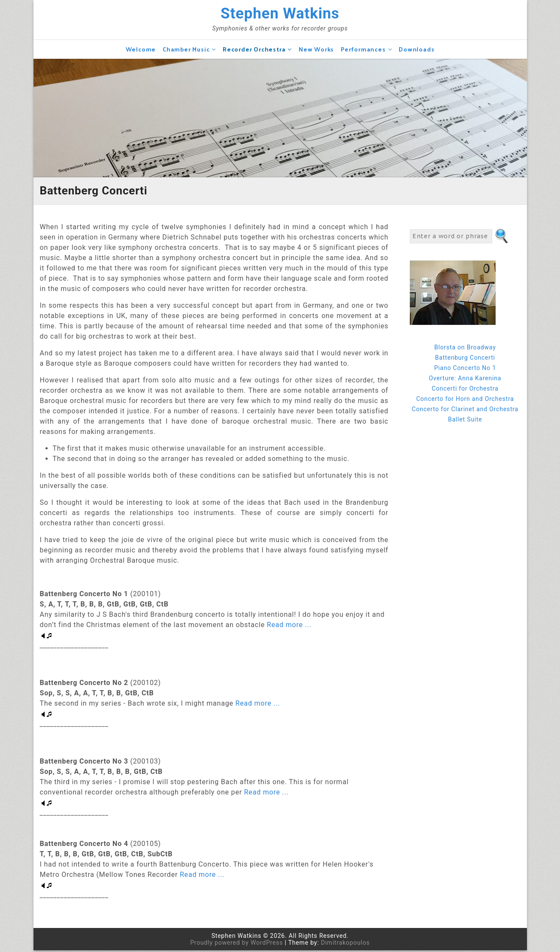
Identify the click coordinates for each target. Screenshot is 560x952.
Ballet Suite (465, 421)
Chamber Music (186, 50)
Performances (363, 50)
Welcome (141, 50)
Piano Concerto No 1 (465, 370)
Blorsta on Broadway (465, 349)
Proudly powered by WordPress (236, 944)
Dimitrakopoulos (345, 944)
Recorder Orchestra (254, 50)
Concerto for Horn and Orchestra (465, 400)
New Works (316, 50)
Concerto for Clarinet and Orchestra (465, 411)
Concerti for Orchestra (465, 390)
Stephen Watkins (280, 14)
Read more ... (288, 626)
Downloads (416, 50)
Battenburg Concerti (465, 359)
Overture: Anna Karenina (465, 380)
